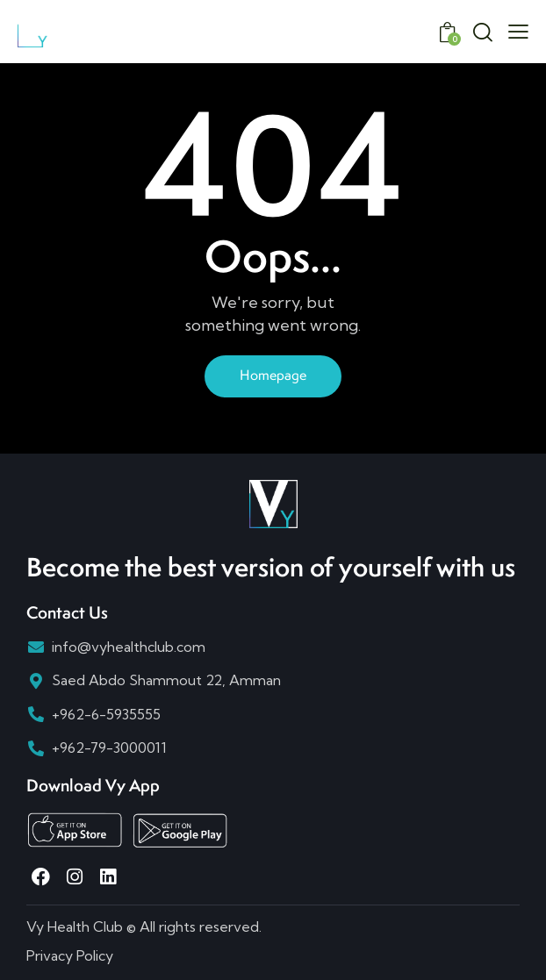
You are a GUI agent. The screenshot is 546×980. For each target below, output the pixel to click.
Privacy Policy (70, 955)
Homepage (273, 375)
